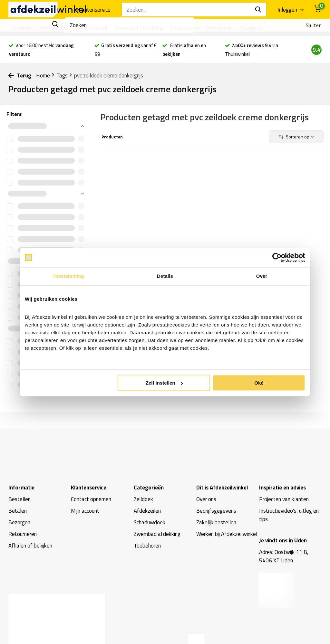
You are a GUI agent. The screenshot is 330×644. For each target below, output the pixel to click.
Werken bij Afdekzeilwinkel (227, 534)
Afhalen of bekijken (30, 546)
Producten (112, 137)
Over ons (206, 499)
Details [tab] (165, 276)
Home (45, 75)
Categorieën (149, 488)
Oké (259, 383)
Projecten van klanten (284, 499)
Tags (64, 75)
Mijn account (85, 511)
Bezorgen (19, 522)
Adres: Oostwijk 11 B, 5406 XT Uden (284, 556)
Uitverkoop (220, 28)
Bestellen (19, 499)
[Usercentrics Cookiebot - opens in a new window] (277, 257)
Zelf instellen (164, 383)
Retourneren (23, 534)
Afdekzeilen (53, 28)
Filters (14, 114)
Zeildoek (21, 28)
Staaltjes (251, 28)
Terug (20, 75)
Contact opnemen (91, 499)
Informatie (21, 488)
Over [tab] (262, 276)
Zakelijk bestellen (216, 522)
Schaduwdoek (91, 28)
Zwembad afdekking (139, 28)
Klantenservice (94, 10)
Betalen (18, 511)
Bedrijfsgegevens (216, 511)
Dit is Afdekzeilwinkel (222, 488)
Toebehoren (185, 28)
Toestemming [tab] (68, 276)
